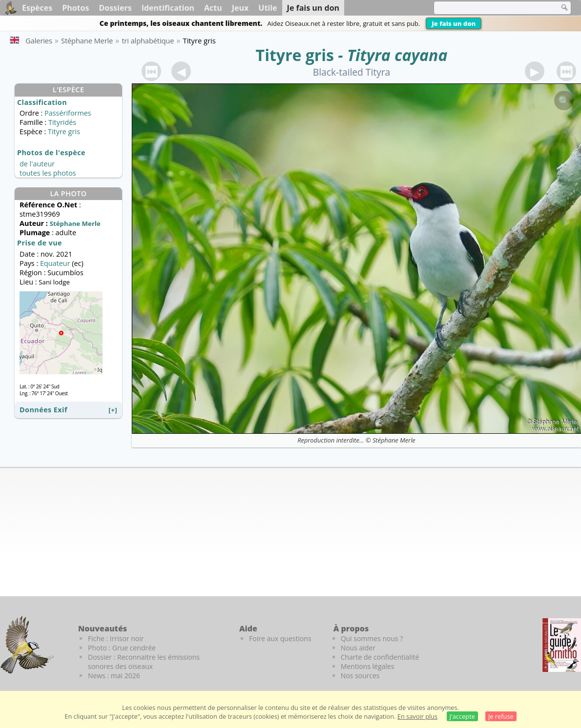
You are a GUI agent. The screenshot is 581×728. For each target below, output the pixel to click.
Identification (168, 8)
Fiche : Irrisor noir (116, 638)
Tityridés (62, 122)
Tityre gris (295, 55)
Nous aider (358, 648)
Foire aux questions (280, 638)
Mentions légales (368, 666)
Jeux (240, 8)
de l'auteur (37, 164)
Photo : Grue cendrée (122, 648)
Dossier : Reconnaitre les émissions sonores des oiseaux (144, 662)
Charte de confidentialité (380, 657)
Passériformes (68, 113)
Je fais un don (454, 23)
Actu (213, 8)
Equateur (55, 263)
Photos (75, 8)
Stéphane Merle (394, 440)
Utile (268, 8)
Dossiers (115, 8)
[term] (490, 8)
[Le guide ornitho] (562, 645)
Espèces (37, 8)
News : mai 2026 (114, 676)
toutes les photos (48, 173)
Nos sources (360, 676)
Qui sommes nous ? (372, 638)
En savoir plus (417, 716)
